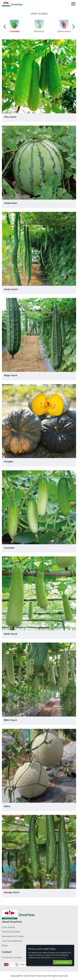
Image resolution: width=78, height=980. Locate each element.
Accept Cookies (63, 962)
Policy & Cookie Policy (59, 958)
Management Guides (13, 936)
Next (74, 26)
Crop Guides (8, 927)
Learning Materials (12, 941)
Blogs (5, 945)
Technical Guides (11, 932)
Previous (4, 26)
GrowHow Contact (12, 957)
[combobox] (8, 965)
